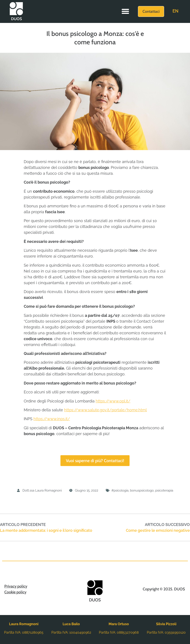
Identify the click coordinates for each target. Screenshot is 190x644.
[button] (125, 11)
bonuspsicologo (142, 490)
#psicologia (120, 490)
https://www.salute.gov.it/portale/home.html (105, 410)
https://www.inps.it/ (52, 419)
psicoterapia (164, 490)
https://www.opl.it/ (113, 401)
